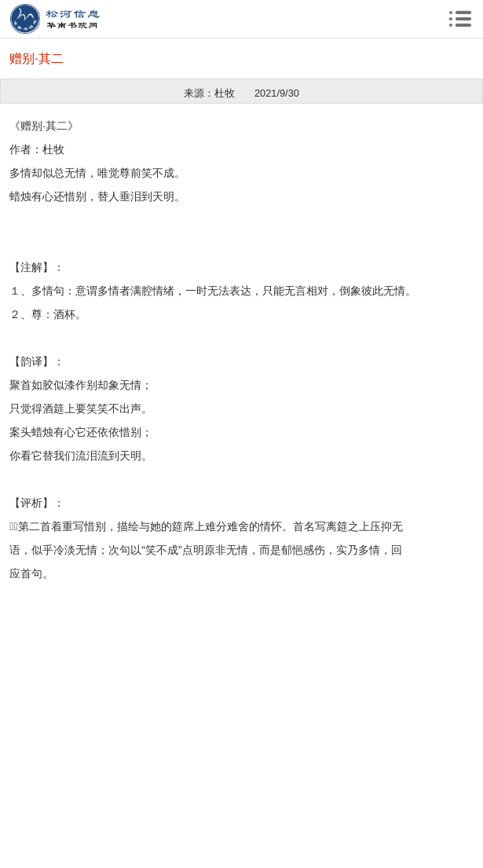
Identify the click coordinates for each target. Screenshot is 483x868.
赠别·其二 (36, 59)
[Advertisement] (241, 695)
